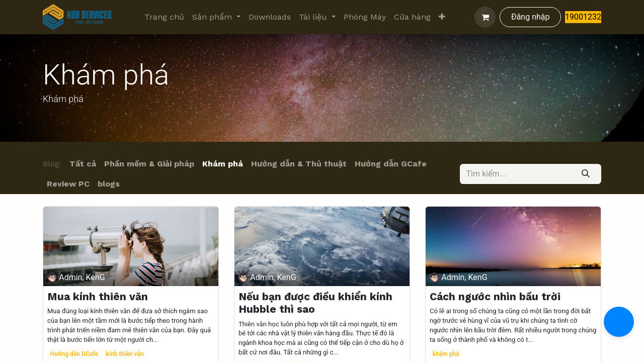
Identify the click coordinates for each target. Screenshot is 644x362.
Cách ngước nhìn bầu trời (495, 296)
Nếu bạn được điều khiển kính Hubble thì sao (315, 303)
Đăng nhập (531, 17)
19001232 (583, 17)
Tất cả (83, 164)
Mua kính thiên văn (98, 296)
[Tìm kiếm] (586, 174)
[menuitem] (164, 17)
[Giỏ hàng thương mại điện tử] (485, 17)
